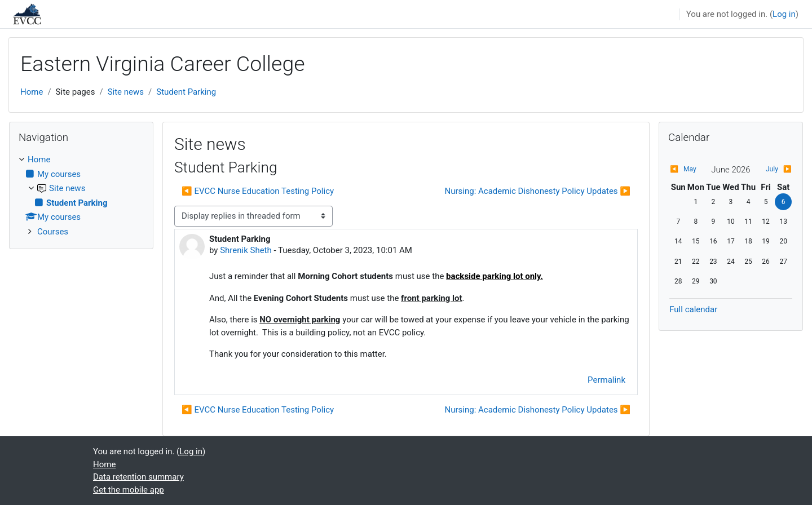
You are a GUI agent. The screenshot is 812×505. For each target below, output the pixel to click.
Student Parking (186, 92)
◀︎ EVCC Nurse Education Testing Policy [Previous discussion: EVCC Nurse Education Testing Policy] (258, 191)
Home (32, 92)
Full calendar (693, 309)
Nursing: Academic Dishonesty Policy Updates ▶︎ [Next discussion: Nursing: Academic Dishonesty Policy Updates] (538, 191)
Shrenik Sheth (246, 250)
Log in (784, 14)
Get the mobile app (129, 490)
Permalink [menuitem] (606, 380)
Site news (126, 92)
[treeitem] (81, 196)
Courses (53, 232)
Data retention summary (138, 477)
